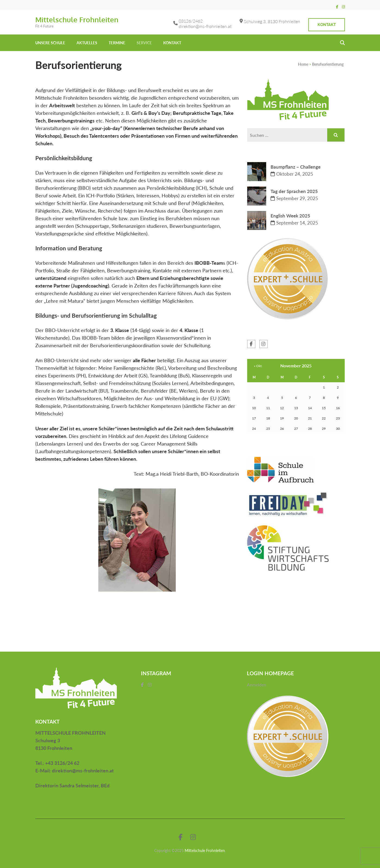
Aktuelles (87, 43)
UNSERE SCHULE (50, 43)
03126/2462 (191, 21)
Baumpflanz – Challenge (296, 167)
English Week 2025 (290, 216)
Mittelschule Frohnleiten (77, 19)
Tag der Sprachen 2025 (294, 191)
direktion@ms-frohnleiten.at (205, 26)
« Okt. (258, 366)
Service (144, 43)
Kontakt (327, 25)
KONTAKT (172, 43)
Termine (117, 43)
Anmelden (257, 685)
